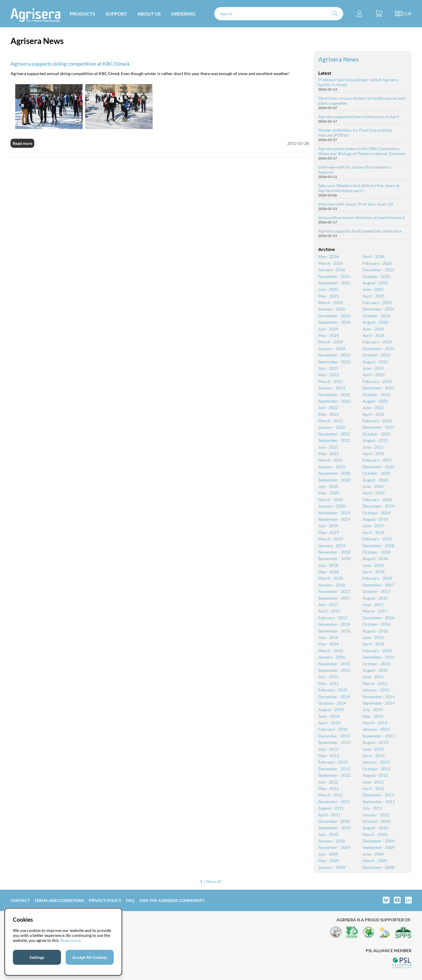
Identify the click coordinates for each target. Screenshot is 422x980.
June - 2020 (373, 486)
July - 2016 (328, 637)
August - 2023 (375, 362)
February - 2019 (377, 539)
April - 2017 (329, 611)
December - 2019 (378, 506)
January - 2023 (332, 388)
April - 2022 (373, 414)
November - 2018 (334, 552)
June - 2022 (373, 407)
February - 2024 (377, 342)
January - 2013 (376, 762)
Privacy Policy (105, 900)
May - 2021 (329, 453)
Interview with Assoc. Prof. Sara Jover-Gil (356, 204)
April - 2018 (373, 572)
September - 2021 (334, 440)
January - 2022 (332, 427)
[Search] (279, 14)
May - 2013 (329, 756)
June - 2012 (373, 782)
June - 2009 (373, 854)
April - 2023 (373, 375)
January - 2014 (376, 729)
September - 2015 (334, 670)
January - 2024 (332, 349)
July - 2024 (328, 329)
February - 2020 (377, 500)
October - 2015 (376, 664)
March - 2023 (331, 381)
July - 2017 (328, 605)
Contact (20, 900)
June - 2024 (373, 329)
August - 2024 (375, 322)
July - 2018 (328, 565)
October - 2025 (376, 276)
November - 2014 (378, 697)
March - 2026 (331, 263)
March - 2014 (375, 723)
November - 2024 (334, 316)
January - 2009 (332, 867)
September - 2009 (379, 847)
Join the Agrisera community (172, 900)
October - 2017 (376, 591)
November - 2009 (334, 847)
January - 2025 (332, 309)
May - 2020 (329, 493)
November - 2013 (378, 736)
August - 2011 (331, 808)
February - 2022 (377, 421)
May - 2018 (329, 572)
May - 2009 (329, 861)
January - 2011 (376, 815)
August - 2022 (375, 401)
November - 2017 (334, 591)
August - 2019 (375, 519)
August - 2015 (375, 670)
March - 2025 (331, 302)
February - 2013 (333, 762)
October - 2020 (376, 473)
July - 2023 (328, 368)
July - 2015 (328, 677)
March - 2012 (331, 795)
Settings (37, 957)
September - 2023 (334, 362)
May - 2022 (329, 414)
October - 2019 (376, 513)
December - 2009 (378, 841)
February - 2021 (377, 460)
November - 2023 (334, 355)
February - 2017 (333, 618)
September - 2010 (334, 828)
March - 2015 (375, 683)
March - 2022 (331, 421)
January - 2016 (332, 657)
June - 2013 (373, 749)
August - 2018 (375, 558)
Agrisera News (338, 59)
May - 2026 (329, 256)
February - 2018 (377, 578)
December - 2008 (378, 867)
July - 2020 (328, 486)
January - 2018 (332, 585)
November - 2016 (334, 624)
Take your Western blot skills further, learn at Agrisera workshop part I (359, 188)
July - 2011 (372, 808)
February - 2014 (333, 729)
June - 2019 (373, 526)
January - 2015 (376, 690)
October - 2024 (376, 316)
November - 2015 (334, 664)
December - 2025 (378, 270)
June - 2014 (329, 716)
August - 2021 (375, 440)
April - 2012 (373, 788)
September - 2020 (334, 480)
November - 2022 (334, 395)
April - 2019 (373, 532)
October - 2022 (376, 395)
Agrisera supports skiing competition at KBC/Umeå (70, 64)
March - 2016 (331, 651)
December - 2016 (378, 618)
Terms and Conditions (59, 900)
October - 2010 (376, 821)
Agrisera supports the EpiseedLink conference (360, 231)
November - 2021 (334, 434)
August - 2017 (375, 598)
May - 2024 (329, 335)
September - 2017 (334, 598)
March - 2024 (331, 342)
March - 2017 (375, 611)
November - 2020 (334, 473)
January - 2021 (332, 467)
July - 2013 (328, 749)
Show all (214, 881)
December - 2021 (378, 427)
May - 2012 (329, 788)
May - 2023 (329, 375)
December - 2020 (378, 467)
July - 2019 (328, 526)
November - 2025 (334, 276)
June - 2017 (373, 605)
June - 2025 (373, 289)
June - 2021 (373, 447)
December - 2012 (334, 769)
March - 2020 (331, 500)
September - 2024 (334, 322)
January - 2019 (332, 546)
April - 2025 (373, 296)
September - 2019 (334, 519)
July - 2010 (328, 834)
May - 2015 (329, 683)
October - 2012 (376, 769)
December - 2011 (378, 795)
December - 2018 (378, 546)
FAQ (130, 900)
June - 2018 (373, 565)
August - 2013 (375, 742)
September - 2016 (334, 631)
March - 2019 (331, 539)
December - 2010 (334, 821)
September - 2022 (334, 401)
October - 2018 (376, 552)
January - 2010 (332, 841)
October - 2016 (376, 624)
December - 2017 (378, 585)
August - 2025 (375, 283)
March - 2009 (375, 861)
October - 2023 (376, 355)
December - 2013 (334, 736)
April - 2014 (329, 723)
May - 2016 (329, 644)
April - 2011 (329, 815)
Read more (22, 143)
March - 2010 (375, 834)
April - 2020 (373, 493)
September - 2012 (334, 775)
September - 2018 (334, 558)
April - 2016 (373, 644)
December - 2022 (378, 388)
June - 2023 (373, 368)
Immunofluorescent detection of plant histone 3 (361, 217)
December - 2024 (378, 309)
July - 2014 (372, 709)
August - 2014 (331, 709)
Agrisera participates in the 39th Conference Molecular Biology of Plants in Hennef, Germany (362, 151)
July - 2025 (328, 289)
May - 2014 (373, 716)
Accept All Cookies (90, 957)
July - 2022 (328, 407)
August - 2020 (375, 480)
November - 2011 (334, 802)
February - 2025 (377, 302)
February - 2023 (377, 381)
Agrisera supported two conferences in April (359, 117)
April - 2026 (373, 256)
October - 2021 (376, 434)
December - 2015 (378, 657)
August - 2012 (375, 775)
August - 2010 (375, 828)
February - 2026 (377, 263)
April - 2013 (373, 756)
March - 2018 (331, 578)
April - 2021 (373, 453)
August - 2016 (375, 631)
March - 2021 (331, 460)
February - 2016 (377, 651)
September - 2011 (379, 802)
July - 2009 (328, 854)
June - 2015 (373, 677)
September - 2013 (334, 742)
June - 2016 (373, 637)
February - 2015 (333, 690)
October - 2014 (332, 703)
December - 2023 (378, 349)
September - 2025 (334, 283)
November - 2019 (334, 513)
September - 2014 (379, 703)
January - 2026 (332, 270)
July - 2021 (328, 447)
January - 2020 (332, 506)
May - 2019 (329, 532)
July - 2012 (328, 782)
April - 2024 (373, 335)
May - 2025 (329, 296)
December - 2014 (334, 697)
